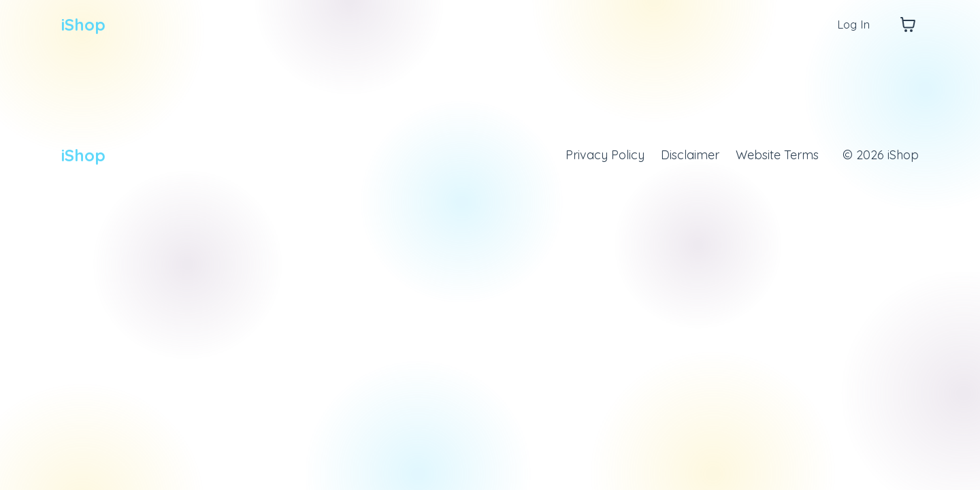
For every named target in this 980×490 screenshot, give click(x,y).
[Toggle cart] (908, 24)
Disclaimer (689, 155)
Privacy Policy (604, 155)
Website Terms (777, 155)
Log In (852, 24)
